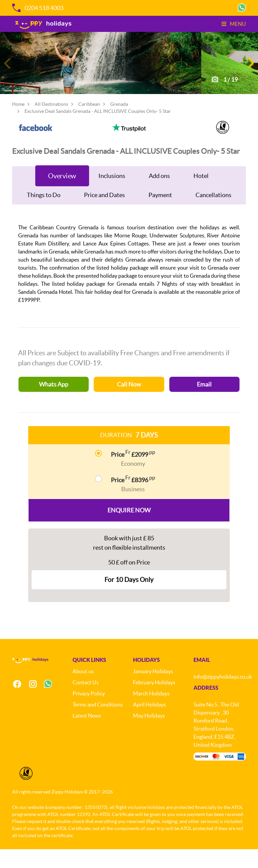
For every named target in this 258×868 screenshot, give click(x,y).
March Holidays (151, 712)
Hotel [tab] (201, 194)
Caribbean (89, 122)
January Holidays (153, 690)
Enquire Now (129, 528)
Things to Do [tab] (44, 213)
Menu (234, 24)
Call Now (129, 402)
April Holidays (149, 723)
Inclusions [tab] (112, 194)
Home (18, 122)
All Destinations (51, 122)
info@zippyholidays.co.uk (223, 695)
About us (83, 690)
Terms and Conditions (98, 723)
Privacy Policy (89, 712)
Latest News (87, 734)
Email (204, 402)
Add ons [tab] (159, 194)
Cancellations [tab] (213, 213)
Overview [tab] (62, 194)
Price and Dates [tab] (104, 213)
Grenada (119, 122)
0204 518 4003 (38, 8)
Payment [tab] (160, 213)
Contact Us (86, 701)
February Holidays (154, 701)
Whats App (54, 402)
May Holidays (149, 734)
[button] (250, 72)
